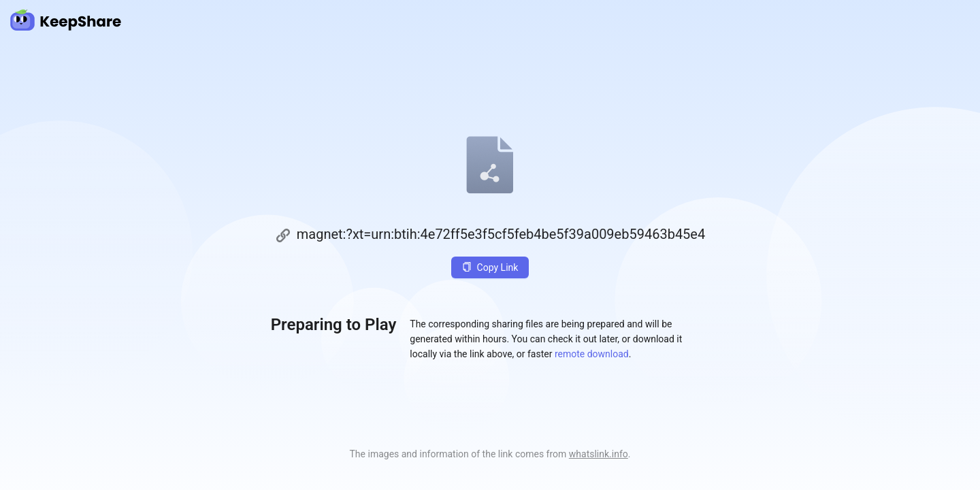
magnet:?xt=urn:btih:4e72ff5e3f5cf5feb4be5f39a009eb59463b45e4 (501, 234)
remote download (592, 354)
